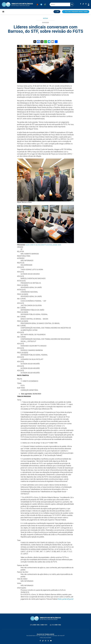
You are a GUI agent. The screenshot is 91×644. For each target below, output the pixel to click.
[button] (3, 12)
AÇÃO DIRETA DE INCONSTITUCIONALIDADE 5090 (43, 245)
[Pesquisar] (72, 4)
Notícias (45, 18)
